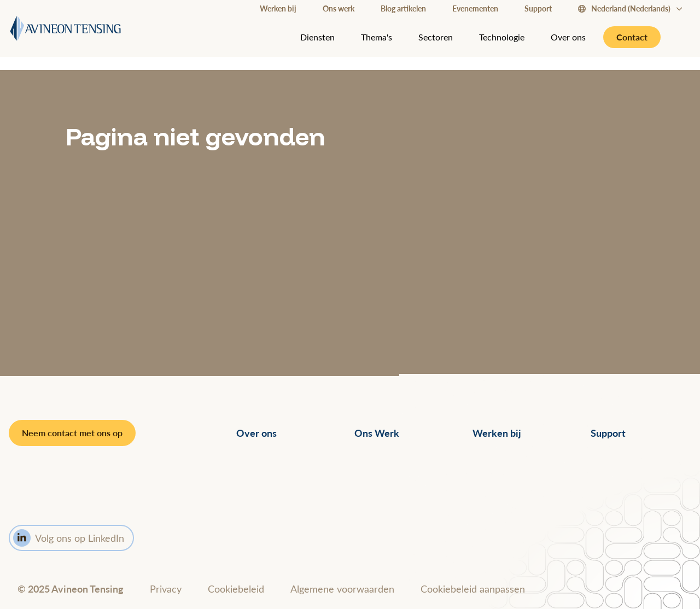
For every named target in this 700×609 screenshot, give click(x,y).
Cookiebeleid (236, 589)
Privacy (166, 589)
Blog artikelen (403, 8)
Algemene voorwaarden (342, 589)
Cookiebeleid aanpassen (473, 589)
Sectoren (436, 37)
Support (538, 8)
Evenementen (475, 8)
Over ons (568, 37)
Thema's (377, 37)
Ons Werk (377, 433)
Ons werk (339, 8)
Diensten (317, 37)
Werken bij (278, 8)
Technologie (502, 37)
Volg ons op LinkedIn (69, 538)
